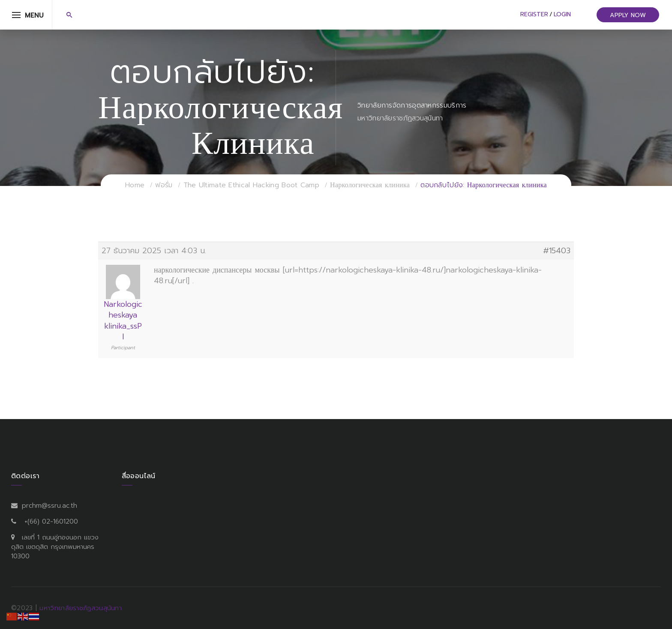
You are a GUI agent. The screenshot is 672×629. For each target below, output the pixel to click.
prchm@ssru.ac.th (49, 506)
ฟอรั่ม (164, 185)
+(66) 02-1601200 (51, 521)
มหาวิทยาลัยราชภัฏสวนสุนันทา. (81, 608)
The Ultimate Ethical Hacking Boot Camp (251, 185)
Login (562, 14)
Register (534, 14)
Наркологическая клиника (370, 185)
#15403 (557, 251)
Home (135, 185)
